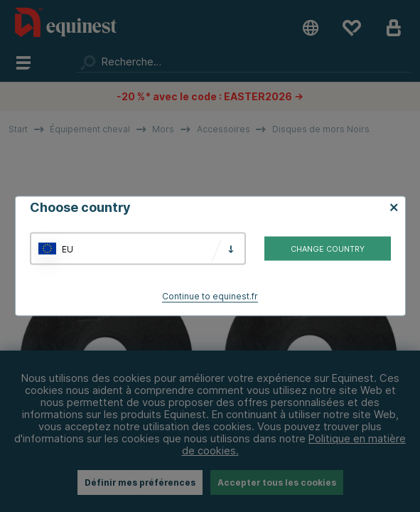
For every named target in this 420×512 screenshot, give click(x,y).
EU (68, 249)
